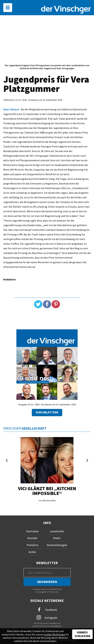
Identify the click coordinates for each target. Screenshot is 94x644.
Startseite (32, 531)
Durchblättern (47, 412)
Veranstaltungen (57, 545)
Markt (57, 538)
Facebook (47, 610)
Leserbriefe (57, 531)
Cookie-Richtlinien (54, 634)
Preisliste (32, 545)
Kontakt (32, 538)
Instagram (47, 617)
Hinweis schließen (82, 634)
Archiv (32, 552)
